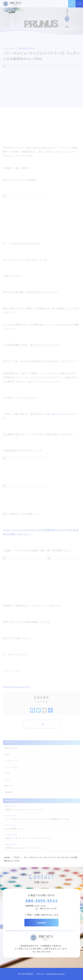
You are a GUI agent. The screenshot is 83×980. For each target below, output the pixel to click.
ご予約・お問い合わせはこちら (42, 915)
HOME (7, 857)
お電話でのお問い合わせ (41, 895)
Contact (41, 923)
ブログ (17, 857)
